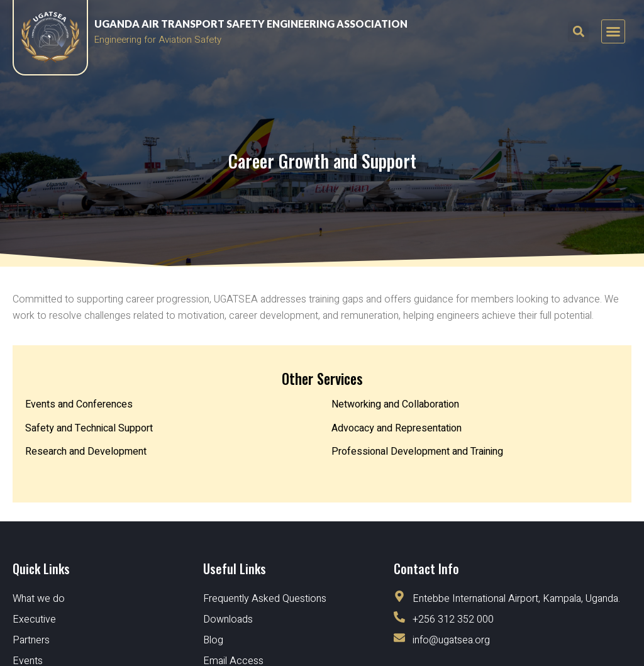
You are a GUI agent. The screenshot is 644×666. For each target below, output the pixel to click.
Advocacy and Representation (397, 428)
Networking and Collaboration (395, 404)
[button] (613, 31)
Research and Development (86, 452)
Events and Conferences (79, 404)
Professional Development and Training (417, 452)
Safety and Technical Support (89, 428)
